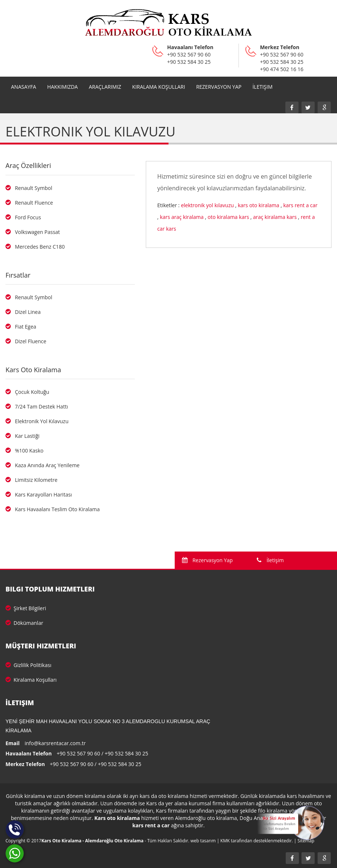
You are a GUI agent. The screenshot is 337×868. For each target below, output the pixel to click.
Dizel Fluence (26, 341)
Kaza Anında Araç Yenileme (42, 465)
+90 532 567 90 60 (79, 753)
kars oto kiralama (258, 205)
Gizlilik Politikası (28, 665)
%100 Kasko (25, 451)
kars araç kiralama (182, 217)
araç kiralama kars (275, 217)
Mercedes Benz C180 (35, 247)
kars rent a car (300, 205)
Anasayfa (24, 87)
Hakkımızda (63, 87)
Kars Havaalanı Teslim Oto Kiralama (53, 509)
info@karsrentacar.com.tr (55, 743)
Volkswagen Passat (33, 232)
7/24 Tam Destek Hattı (37, 406)
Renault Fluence (29, 203)
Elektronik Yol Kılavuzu (37, 421)
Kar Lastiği (23, 436)
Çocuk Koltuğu (27, 392)
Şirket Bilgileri (26, 608)
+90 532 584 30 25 (127, 753)
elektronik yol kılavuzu (207, 205)
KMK (225, 841)
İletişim (262, 87)
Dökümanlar (24, 623)
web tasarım (203, 841)
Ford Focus (23, 217)
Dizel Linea (23, 312)
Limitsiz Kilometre (32, 480)
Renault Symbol (29, 188)
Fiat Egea (21, 327)
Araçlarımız (105, 87)
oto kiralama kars (228, 217)
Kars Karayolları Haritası (39, 495)
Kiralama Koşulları (159, 87)
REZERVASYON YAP (219, 87)
